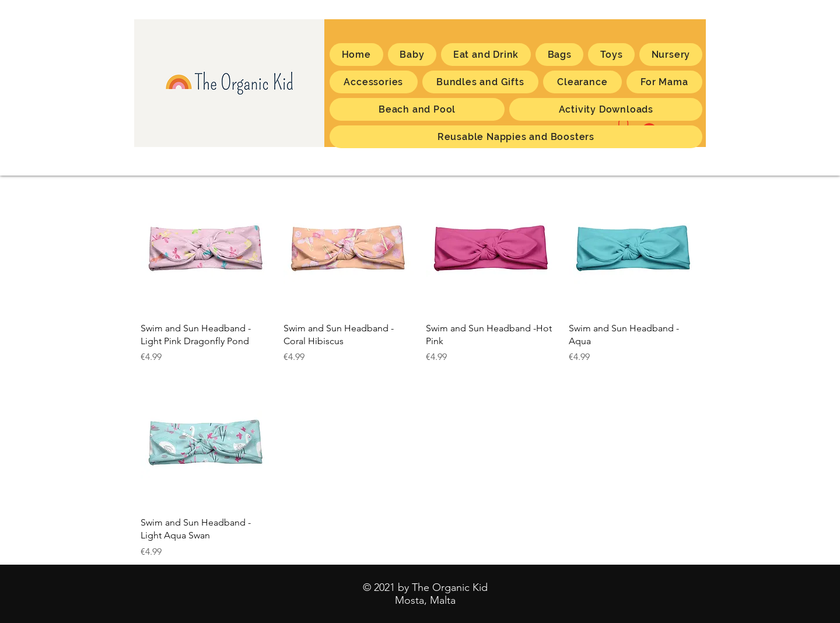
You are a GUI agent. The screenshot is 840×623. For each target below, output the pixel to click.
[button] (664, 82)
